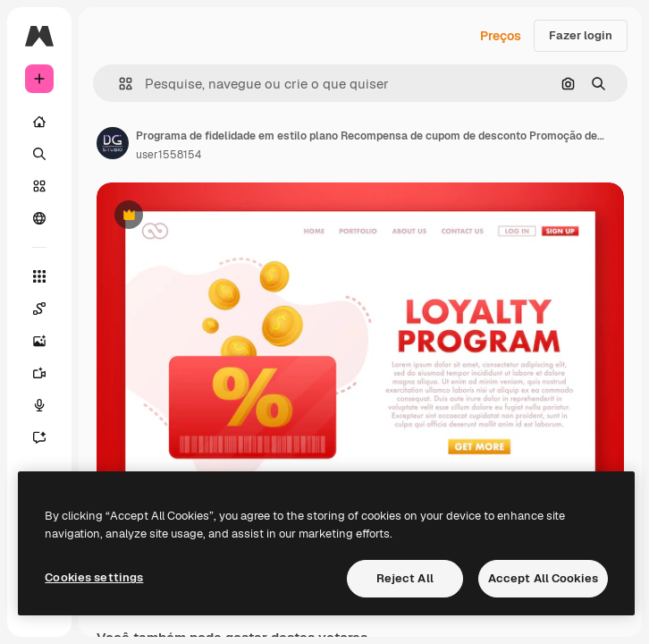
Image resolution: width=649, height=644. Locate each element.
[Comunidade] (39, 218)
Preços (501, 36)
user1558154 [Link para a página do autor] (169, 155)
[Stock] (39, 186)
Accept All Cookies (543, 578)
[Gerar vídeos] (39, 373)
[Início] (39, 122)
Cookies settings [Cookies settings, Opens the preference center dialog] (94, 577)
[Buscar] (39, 154)
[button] (118, 84)
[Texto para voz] (39, 405)
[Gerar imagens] (39, 341)
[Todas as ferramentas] (39, 276)
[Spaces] (39, 309)
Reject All (405, 578)
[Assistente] (39, 437)
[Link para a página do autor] (113, 143)
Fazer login (581, 35)
